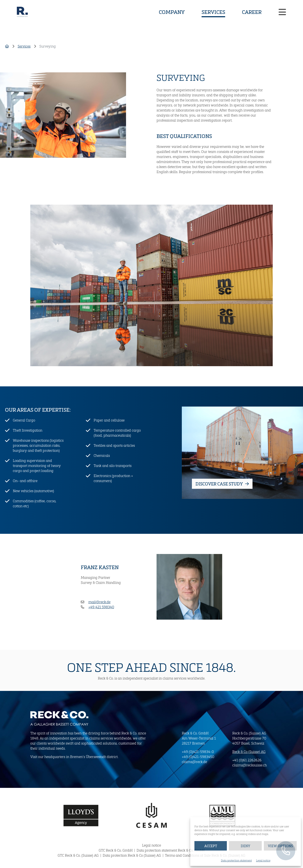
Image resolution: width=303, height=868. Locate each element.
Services (213, 11)
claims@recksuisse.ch (250, 765)
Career (252, 12)
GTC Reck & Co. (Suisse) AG (79, 855)
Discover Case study (222, 484)
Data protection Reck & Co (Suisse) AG (132, 855)
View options (280, 846)
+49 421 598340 (101, 607)
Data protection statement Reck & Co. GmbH (171, 850)
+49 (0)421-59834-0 (198, 752)
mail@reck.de (99, 602)
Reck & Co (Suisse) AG (249, 752)
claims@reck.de (194, 762)
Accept (211, 846)
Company (172, 12)
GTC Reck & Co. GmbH (116, 850)
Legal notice (263, 860)
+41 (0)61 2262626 (247, 760)
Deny (245, 846)
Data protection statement (236, 860)
